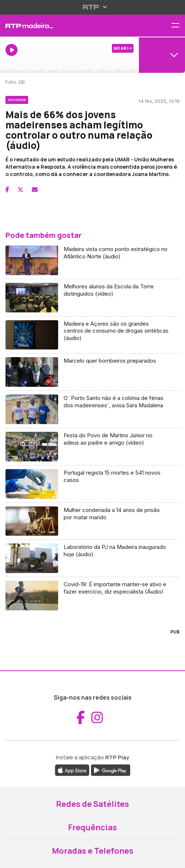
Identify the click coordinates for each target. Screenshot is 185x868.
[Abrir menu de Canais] (162, 55)
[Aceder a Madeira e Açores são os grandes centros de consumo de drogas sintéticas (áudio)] (92, 335)
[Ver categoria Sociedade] (17, 99)
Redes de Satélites (92, 804)
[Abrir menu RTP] (93, 7)
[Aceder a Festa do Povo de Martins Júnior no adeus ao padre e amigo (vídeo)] (92, 447)
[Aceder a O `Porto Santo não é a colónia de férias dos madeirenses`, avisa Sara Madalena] (92, 409)
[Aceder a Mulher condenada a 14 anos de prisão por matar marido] (92, 521)
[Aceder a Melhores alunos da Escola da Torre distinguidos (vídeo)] (92, 298)
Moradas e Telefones (93, 851)
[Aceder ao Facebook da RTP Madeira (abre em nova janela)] (81, 718)
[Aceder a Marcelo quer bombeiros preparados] (92, 372)
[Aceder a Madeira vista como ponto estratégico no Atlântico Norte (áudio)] (92, 261)
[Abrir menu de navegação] (178, 26)
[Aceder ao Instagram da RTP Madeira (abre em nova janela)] (97, 718)
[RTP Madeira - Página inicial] (62, 26)
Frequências (92, 827)
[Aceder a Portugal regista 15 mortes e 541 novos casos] (92, 484)
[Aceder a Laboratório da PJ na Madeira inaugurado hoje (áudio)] (92, 558)
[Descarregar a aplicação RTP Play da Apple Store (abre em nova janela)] (72, 770)
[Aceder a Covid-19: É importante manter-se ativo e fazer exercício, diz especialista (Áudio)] (92, 596)
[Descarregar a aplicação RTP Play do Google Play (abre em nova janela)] (111, 770)
